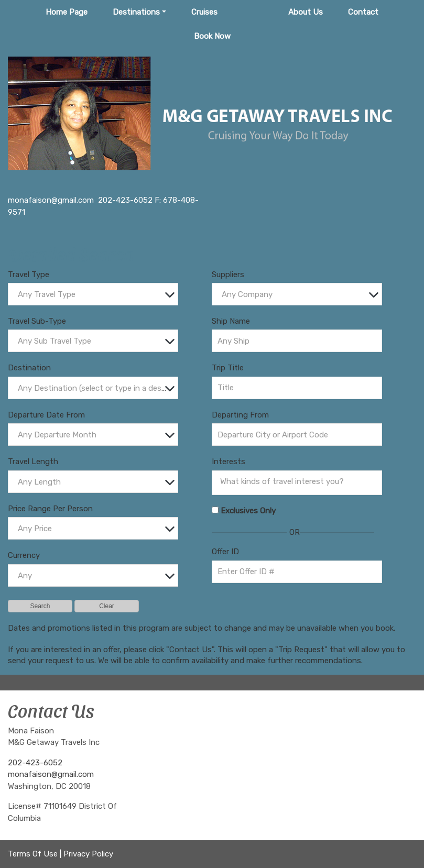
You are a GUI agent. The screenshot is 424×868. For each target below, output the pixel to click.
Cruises (204, 12)
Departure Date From (46, 415)
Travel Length (33, 462)
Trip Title (228, 368)
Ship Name (231, 321)
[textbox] (96, 295)
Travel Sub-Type (37, 321)
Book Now (212, 36)
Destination (29, 368)
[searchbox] (300, 481)
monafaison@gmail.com (51, 774)
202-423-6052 (35, 763)
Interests (229, 462)
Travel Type (29, 274)
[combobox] (93, 294)
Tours (253, 12)
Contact (363, 12)
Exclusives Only (248, 511)
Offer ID (225, 552)
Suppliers (228, 274)
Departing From (240, 415)
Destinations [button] (136, 12)
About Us (306, 12)
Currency (24, 555)
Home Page (67, 12)
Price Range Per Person (50, 509)
